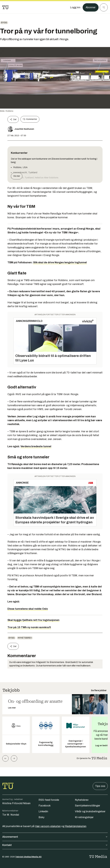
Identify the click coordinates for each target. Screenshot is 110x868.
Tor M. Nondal (11, 815)
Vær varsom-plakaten (48, 826)
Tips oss (100, 786)
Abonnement (55, 837)
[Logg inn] (75, 7)
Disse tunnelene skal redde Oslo (28, 609)
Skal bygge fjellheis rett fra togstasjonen (33, 620)
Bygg (4, 23)
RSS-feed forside (49, 800)
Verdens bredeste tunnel (36, 446)
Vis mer (17, 176)
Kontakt (55, 845)
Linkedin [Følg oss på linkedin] (43, 811)
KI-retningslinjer (84, 817)
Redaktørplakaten (76, 826)
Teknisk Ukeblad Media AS (28, 857)
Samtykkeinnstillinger (88, 806)
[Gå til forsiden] (5, 7)
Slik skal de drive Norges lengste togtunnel (60, 262)
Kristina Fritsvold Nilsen (16, 803)
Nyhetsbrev (25, 638)
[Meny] (104, 7)
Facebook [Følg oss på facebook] (45, 806)
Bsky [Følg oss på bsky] (41, 817)
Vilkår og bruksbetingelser (90, 811)
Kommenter (30, 119)
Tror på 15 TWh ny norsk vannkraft (29, 627)
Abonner (91, 7)
